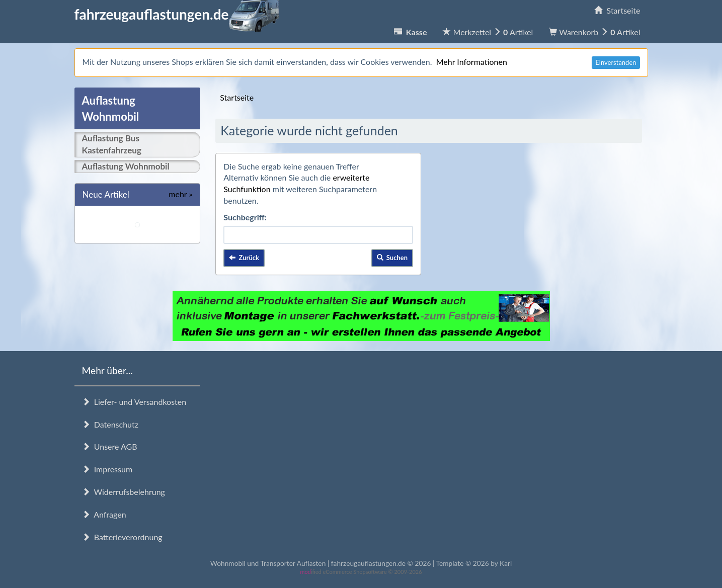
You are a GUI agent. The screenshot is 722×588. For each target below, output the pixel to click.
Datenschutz (110, 424)
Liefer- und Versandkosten (134, 402)
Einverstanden (616, 62)
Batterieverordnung (122, 537)
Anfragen (104, 514)
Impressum (107, 469)
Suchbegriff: (245, 217)
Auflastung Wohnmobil (126, 166)
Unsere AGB (110, 446)
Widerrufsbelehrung (124, 492)
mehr (180, 194)
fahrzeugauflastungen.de (177, 14)
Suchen (392, 258)
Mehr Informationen (472, 62)
